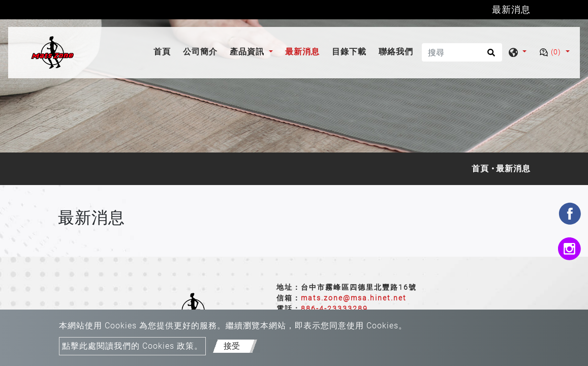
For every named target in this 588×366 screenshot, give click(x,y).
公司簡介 (200, 52)
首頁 (164, 51)
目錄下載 (349, 52)
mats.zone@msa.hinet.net (354, 298)
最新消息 (302, 52)
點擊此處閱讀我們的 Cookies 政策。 (132, 346)
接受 (232, 346)
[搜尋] (462, 52)
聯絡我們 (396, 52)
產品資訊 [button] (248, 52)
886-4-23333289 (334, 309)
